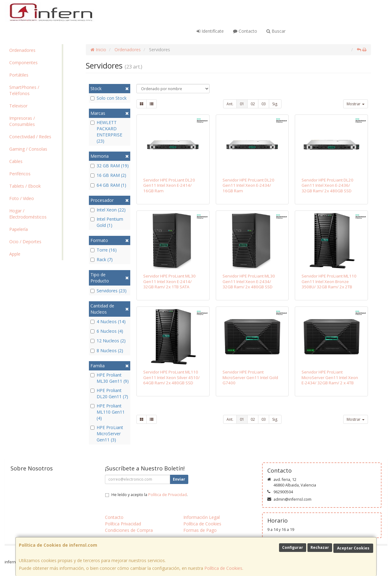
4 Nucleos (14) (108, 321)
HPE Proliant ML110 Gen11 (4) (108, 412)
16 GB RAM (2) (108, 175)
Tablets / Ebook (25, 186)
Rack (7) (102, 259)
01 (242, 104)
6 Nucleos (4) (107, 331)
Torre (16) (104, 250)
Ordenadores (22, 50)
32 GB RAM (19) (110, 166)
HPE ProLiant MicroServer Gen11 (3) (107, 434)
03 (264, 104)
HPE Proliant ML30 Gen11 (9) (110, 378)
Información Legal (202, 517)
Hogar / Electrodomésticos (28, 214)
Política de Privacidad (167, 495)
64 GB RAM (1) (108, 185)
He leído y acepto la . (150, 495)
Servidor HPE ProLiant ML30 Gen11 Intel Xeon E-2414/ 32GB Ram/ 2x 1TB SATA (169, 281)
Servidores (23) (108, 291)
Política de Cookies (223, 568)
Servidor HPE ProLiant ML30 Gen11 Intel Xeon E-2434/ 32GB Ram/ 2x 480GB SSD (249, 281)
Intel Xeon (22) (108, 210)
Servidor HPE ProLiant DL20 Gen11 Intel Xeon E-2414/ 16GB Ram (169, 185)
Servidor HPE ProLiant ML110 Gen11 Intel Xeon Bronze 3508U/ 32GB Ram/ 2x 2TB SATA (329, 284)
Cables (16, 161)
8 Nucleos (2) (107, 351)
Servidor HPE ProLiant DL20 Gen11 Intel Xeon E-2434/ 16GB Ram (248, 185)
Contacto (245, 31)
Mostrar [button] (356, 104)
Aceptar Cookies (353, 548)
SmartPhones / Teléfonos (24, 90)
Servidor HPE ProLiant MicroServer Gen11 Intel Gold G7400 (250, 377)
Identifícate (210, 31)
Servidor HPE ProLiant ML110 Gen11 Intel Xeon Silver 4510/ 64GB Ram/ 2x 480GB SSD (171, 377)
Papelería (19, 229)
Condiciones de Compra (129, 530)
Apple (15, 254)
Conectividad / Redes (30, 137)
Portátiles (19, 75)
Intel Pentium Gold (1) (107, 222)
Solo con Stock (108, 98)
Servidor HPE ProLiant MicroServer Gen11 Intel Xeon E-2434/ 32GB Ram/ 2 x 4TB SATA (330, 380)
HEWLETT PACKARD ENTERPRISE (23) (106, 132)
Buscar (276, 31)
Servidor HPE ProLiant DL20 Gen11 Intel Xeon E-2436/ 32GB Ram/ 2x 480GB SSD (327, 185)
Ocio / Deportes (25, 242)
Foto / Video (22, 198)
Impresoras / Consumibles (22, 121)
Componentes (23, 63)
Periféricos (20, 174)
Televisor (18, 106)
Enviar (179, 479)
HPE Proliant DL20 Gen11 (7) (109, 393)
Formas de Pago (200, 530)
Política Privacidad (123, 524)
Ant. (230, 104)
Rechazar (320, 547)
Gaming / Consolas (28, 149)
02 (253, 104)
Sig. (275, 104)
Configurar (293, 547)
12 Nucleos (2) (108, 341)
